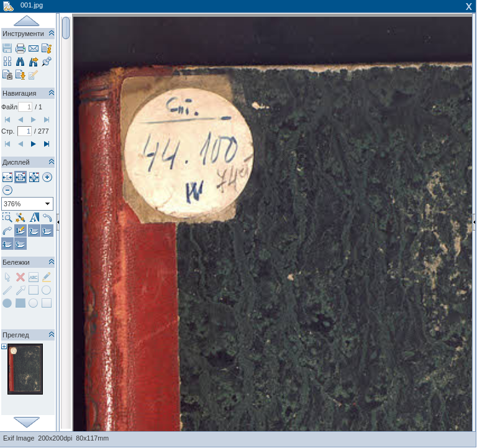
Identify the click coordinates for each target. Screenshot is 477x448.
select (48, 204)
